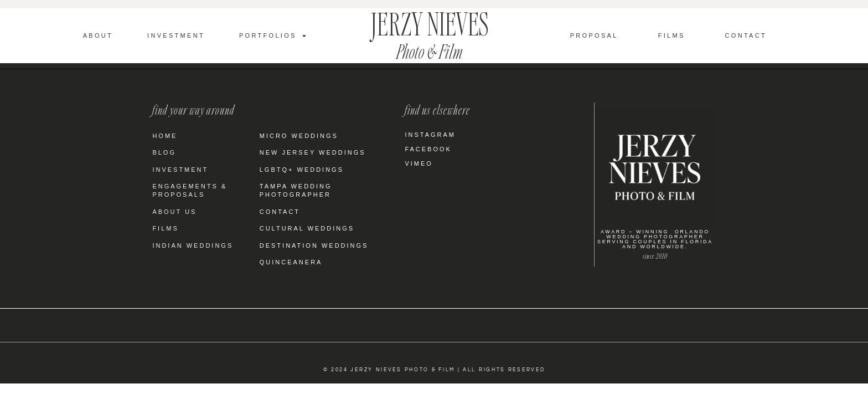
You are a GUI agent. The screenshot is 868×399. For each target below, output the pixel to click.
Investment (176, 35)
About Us (174, 212)
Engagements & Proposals (190, 190)
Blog (164, 152)
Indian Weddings (193, 245)
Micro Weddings (299, 136)
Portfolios (273, 36)
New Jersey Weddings (313, 152)
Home (165, 136)
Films (672, 35)
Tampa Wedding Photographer (296, 190)
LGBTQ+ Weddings (302, 170)
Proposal (594, 35)
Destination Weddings (314, 245)
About (98, 35)
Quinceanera (291, 262)
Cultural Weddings (307, 228)
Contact (746, 35)
